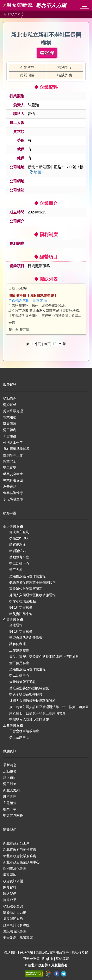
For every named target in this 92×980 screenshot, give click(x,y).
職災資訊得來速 (21, 614)
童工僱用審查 (19, 663)
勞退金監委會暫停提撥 (26, 695)
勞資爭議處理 (13, 411)
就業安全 (10, 461)
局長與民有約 (13, 919)
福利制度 (65, 68)
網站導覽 (62, 959)
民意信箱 (27, 953)
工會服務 (10, 436)
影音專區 (10, 796)
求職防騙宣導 (13, 499)
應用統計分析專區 (16, 925)
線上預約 (10, 778)
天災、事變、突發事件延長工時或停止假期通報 (44, 657)
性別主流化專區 (15, 868)
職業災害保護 (13, 480)
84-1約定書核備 (21, 608)
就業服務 (10, 417)
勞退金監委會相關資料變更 (29, 688)
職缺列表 (65, 75)
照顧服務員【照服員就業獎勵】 (33, 296)
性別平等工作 (13, 455)
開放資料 (10, 887)
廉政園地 (10, 875)
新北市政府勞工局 (16, 843)
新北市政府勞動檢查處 (20, 850)
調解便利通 (18, 545)
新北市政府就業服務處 (20, 856)
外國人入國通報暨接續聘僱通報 (32, 595)
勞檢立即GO (19, 538)
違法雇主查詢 (19, 532)
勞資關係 (10, 405)
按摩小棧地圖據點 (23, 601)
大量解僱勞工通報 (23, 682)
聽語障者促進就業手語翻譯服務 (32, 582)
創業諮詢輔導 (13, 493)
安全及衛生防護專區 (18, 938)
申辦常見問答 (13, 815)
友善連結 (10, 487)
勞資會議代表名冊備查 (26, 638)
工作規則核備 (19, 650)
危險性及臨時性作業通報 (27, 576)
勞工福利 (10, 430)
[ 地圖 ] (35, 172)
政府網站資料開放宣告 (53, 953)
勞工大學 (16, 570)
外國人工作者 (13, 443)
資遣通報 (16, 625)
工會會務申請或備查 (24, 731)
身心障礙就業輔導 (16, 449)
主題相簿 (10, 803)
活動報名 (10, 771)
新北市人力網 (12, 14)
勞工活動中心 (19, 564)
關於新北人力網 (15, 913)
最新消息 (10, 765)
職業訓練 (10, 424)
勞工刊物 (10, 784)
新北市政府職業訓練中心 (21, 862)
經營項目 (27, 75)
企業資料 (27, 68)
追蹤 (47, 53)
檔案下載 (10, 809)
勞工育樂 (10, 468)
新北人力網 (11, 790)
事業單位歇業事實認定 (26, 589)
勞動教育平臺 (19, 557)
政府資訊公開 (13, 881)
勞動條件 (10, 398)
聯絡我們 (10, 894)
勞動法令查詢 (13, 906)
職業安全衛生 (13, 474)
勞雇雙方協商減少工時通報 (29, 720)
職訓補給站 (18, 551)
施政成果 (10, 900)
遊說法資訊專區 (15, 931)
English (48, 959)
